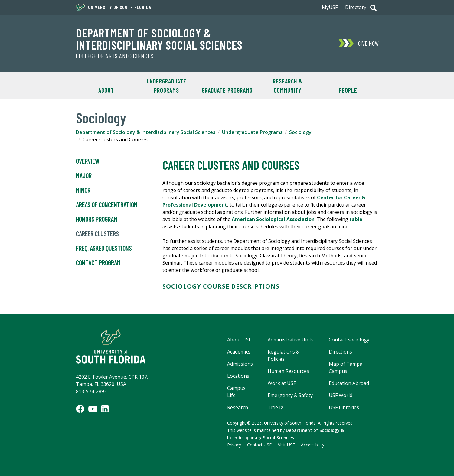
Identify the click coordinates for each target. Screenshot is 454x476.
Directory (356, 7)
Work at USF (282, 383)
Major (84, 176)
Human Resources (288, 371)
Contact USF (259, 445)
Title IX (276, 407)
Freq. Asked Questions (104, 248)
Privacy (234, 445)
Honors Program (97, 219)
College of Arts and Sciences (115, 56)
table (356, 219)
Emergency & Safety (290, 395)
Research (238, 407)
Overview (88, 161)
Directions (340, 352)
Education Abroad (349, 383)
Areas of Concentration (107, 205)
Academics (239, 352)
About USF (239, 340)
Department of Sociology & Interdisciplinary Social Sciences (159, 39)
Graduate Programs (227, 90)
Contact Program (98, 263)
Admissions (240, 364)
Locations (238, 376)
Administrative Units (291, 340)
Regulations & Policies (284, 355)
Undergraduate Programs (167, 86)
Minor (83, 190)
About (106, 90)
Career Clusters (97, 234)
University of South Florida (114, 7)
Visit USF (286, 445)
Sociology (300, 132)
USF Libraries (344, 407)
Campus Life (236, 392)
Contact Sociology (349, 340)
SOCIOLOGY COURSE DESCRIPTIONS (221, 286)
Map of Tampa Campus (346, 367)
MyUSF (330, 7)
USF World (341, 395)
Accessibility (313, 445)
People (348, 90)
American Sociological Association (273, 219)
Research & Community (288, 86)
